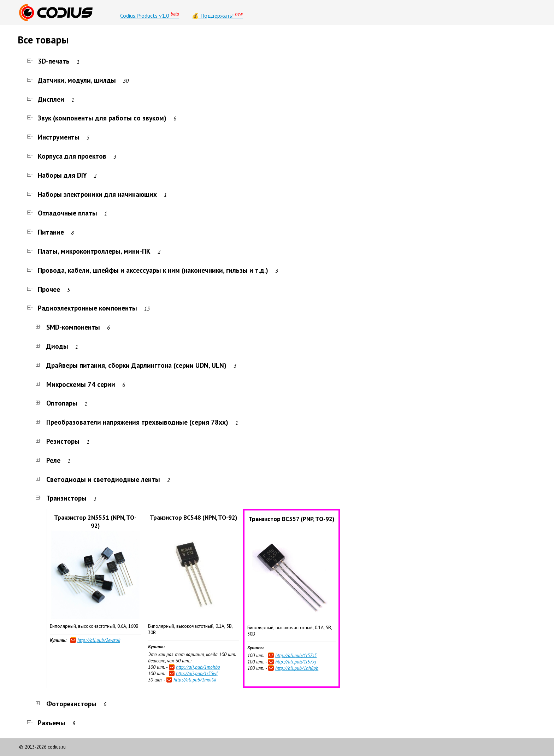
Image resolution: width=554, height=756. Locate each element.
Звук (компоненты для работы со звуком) (97, 118)
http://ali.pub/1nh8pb (297, 668)
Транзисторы (61, 498)
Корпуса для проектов (67, 156)
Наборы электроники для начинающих (92, 194)
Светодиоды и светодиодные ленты (98, 479)
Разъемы (47, 723)
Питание (46, 232)
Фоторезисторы (66, 704)
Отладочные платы (63, 213)
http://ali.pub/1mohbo (198, 667)
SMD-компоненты (68, 327)
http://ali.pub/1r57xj (296, 662)
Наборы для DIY (57, 175)
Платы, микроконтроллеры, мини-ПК (89, 251)
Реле (48, 460)
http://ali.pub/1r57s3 (296, 655)
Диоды (52, 346)
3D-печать (49, 61)
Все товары (43, 40)
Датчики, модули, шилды (72, 80)
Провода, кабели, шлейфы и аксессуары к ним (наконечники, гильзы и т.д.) (148, 270)
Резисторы (58, 441)
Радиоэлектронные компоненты (82, 308)
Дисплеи (46, 99)
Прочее (44, 289)
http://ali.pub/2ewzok (99, 640)
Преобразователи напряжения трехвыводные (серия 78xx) (132, 422)
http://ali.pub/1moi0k (195, 680)
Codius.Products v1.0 (150, 15)
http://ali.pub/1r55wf (197, 673)
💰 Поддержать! (217, 15)
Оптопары (57, 403)
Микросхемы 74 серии (76, 384)
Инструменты (54, 137)
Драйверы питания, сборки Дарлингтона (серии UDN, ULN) (131, 365)
